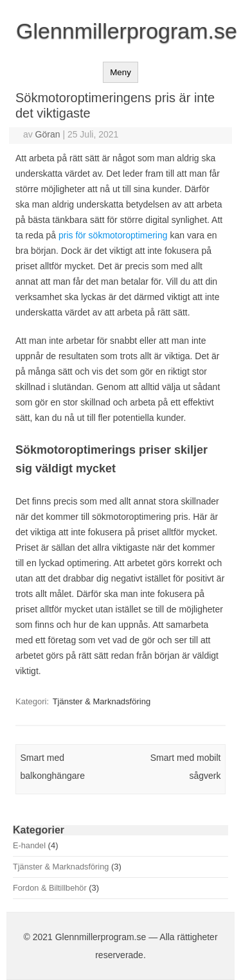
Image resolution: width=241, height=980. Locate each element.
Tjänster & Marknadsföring (102, 701)
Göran (48, 134)
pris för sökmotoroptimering (113, 235)
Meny (121, 72)
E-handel (29, 845)
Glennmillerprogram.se (127, 31)
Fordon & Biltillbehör (50, 888)
